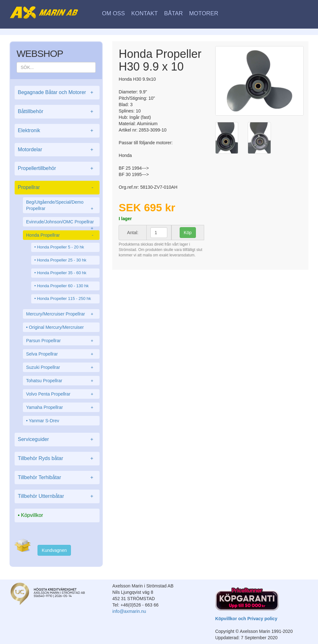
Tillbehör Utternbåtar (57, 496)
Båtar (173, 13)
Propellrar (57, 188)
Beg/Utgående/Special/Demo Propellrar (61, 206)
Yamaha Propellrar (61, 407)
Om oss (114, 13)
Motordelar (57, 150)
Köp (188, 233)
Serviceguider (57, 440)
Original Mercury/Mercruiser (56, 327)
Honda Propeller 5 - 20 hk (60, 247)
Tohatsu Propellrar (61, 381)
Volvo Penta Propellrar (61, 394)
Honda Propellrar (61, 235)
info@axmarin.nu (129, 611)
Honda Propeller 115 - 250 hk (64, 298)
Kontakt (144, 13)
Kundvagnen (54, 550)
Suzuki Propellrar (61, 367)
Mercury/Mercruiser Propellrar (61, 314)
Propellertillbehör (57, 169)
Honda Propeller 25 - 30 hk (62, 260)
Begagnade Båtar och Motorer (57, 93)
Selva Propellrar (61, 354)
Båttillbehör (57, 112)
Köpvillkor (32, 515)
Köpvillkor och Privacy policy (246, 619)
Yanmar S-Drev (44, 421)
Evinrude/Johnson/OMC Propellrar (61, 223)
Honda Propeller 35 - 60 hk (62, 273)
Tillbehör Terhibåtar (57, 478)
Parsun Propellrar (61, 341)
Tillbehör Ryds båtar (57, 459)
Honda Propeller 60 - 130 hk (63, 286)
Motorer (204, 13)
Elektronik (57, 131)
